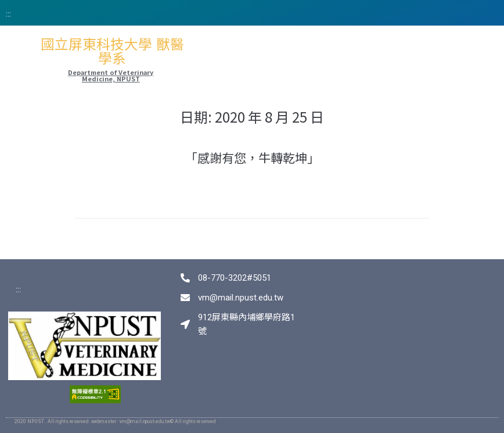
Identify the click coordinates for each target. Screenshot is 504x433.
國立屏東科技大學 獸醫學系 (112, 52)
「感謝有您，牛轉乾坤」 (252, 158)
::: (8, 13)
